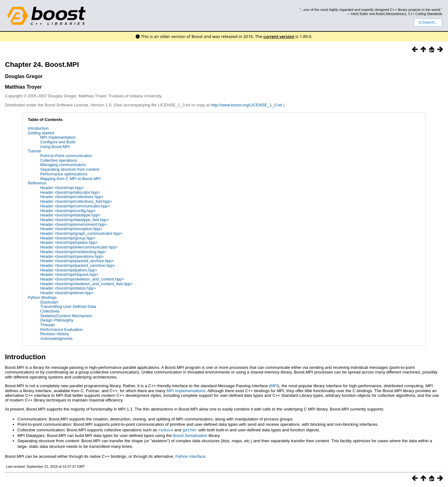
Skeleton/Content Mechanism (66, 316)
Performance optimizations (64, 174)
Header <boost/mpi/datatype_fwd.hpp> (75, 220)
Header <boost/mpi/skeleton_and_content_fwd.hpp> (86, 284)
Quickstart (49, 302)
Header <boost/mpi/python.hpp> (69, 270)
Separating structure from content (70, 169)
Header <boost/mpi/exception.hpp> (71, 229)
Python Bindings (42, 297)
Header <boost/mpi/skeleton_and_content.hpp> (82, 279)
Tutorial (34, 151)
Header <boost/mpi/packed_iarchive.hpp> (77, 261)
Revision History (54, 334)
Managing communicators (63, 165)
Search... (428, 22)
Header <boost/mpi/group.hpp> (68, 238)
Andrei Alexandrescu (391, 14)
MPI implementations (186, 391)
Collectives (50, 311)
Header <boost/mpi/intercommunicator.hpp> (79, 247)
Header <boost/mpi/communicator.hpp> (75, 206)
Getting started (41, 133)
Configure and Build (58, 142)
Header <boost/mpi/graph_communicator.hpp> (81, 233)
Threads (47, 325)
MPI (274, 386)
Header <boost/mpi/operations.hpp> (72, 256)
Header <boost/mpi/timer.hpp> (67, 293)
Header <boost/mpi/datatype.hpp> (70, 215)
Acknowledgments (56, 339)
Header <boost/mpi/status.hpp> (68, 288)
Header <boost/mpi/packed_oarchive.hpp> (78, 265)
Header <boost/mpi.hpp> (62, 188)
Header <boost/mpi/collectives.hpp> (72, 197)
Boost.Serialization (190, 435)
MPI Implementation (58, 137)
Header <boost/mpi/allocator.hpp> (70, 192)
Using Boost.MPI (55, 147)
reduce (166, 430)
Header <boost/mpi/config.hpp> (68, 211)
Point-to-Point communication (66, 156)
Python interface (190, 456)
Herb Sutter (360, 14)
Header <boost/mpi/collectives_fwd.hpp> (76, 201)
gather (190, 430)
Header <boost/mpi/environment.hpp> (74, 224)
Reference (37, 183)
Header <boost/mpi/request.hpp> (69, 274)
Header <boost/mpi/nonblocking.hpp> (73, 252)
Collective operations (59, 160)
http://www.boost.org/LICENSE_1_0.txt (247, 105)
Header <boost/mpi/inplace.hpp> (69, 242)
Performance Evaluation (61, 329)
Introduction (38, 128)
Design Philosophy (57, 320)
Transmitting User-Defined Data (68, 306)
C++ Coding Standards (425, 14)
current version (279, 36)
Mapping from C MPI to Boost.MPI (70, 179)
